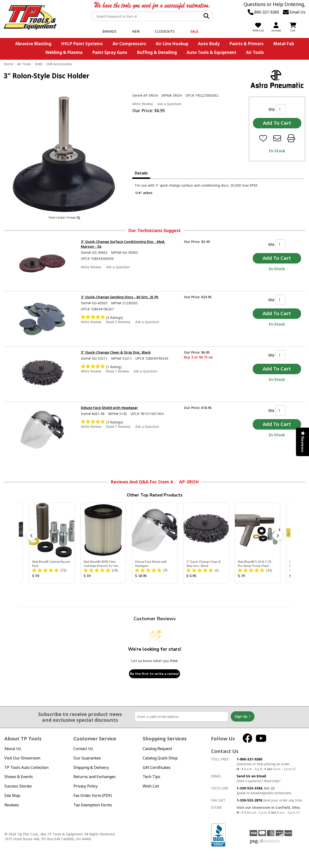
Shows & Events (19, 777)
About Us (13, 749)
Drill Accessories (59, 64)
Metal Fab (284, 44)
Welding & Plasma (64, 52)
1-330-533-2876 (249, 800)
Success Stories (18, 786)
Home (8, 64)
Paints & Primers (246, 44)
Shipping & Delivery (91, 767)
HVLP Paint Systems (82, 44)
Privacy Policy (85, 786)
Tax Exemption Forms (93, 805)
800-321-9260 (263, 12)
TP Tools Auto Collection (26, 767)
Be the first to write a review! (154, 674)
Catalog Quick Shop (160, 758)
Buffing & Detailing (157, 52)
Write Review (143, 104)
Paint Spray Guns (110, 52)
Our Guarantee (87, 758)
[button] (31, 536)
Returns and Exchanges (95, 777)
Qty (272, 109)
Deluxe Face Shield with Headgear (109, 408)
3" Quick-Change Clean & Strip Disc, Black (116, 352)
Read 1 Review (117, 371)
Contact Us (83, 749)
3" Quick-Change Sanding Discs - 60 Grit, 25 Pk (120, 297)
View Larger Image (64, 217)
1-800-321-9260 (249, 759)
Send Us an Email (251, 776)
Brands (109, 31)
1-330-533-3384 (249, 788)
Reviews (12, 805)
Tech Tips (151, 777)
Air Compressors (129, 44)
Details (141, 173)
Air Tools (255, 52)
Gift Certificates (157, 767)
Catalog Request (157, 749)
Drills (39, 64)
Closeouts (165, 31)
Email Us (294, 12)
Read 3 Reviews (118, 322)
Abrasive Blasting (33, 44)
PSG (265, 841)
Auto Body (209, 44)
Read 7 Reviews (118, 427)
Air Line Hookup (172, 44)
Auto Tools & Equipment (211, 52)
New (136, 31)
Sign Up (243, 716)
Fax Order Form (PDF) (93, 795)
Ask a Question (169, 104)
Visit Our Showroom (22, 758)
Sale (194, 31)
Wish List (151, 786)
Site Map (12, 795)
